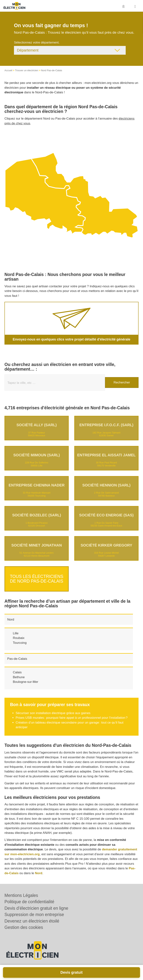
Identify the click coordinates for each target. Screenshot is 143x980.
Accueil (8, 70)
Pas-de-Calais (17, 656)
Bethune (19, 674)
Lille (16, 630)
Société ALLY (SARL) (37, 425)
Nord (11, 617)
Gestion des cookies (24, 927)
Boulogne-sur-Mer (26, 679)
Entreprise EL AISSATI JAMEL (106, 455)
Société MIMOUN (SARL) (37, 455)
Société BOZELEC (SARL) (36, 515)
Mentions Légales (21, 895)
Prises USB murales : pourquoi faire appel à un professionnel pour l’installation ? (72, 715)
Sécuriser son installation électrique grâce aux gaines (53, 710)
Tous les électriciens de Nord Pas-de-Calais (37, 577)
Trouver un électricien (27, 70)
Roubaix (19, 635)
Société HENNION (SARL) (106, 485)
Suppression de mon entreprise (34, 915)
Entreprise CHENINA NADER (36, 485)
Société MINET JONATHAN (37, 545)
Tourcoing (20, 640)
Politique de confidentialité (29, 902)
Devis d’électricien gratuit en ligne (36, 908)
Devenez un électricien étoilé (32, 921)
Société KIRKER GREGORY (106, 545)
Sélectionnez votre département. (37, 42)
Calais (17, 669)
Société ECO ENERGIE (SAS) (106, 515)
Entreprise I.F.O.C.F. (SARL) (106, 425)
